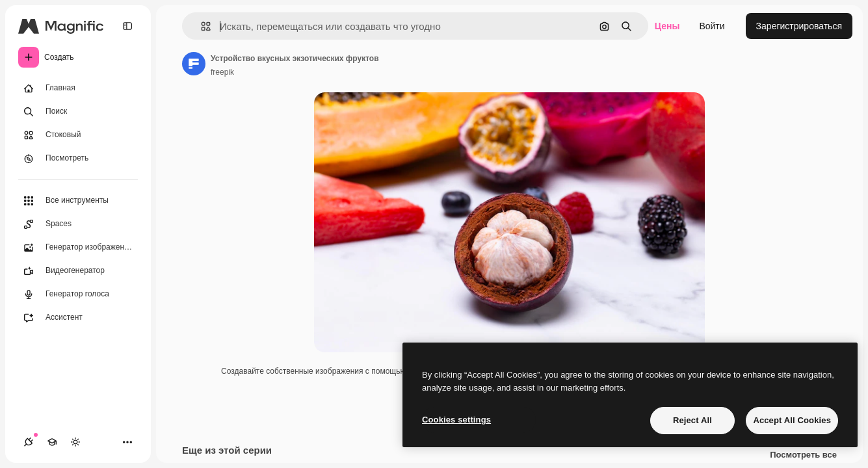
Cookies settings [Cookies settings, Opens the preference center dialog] (456, 420)
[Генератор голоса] (78, 294)
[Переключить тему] (75, 442)
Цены (667, 26)
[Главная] (78, 88)
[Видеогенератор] (78, 271)
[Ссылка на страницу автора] (194, 64)
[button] (201, 26)
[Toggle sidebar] (127, 26)
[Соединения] (29, 442)
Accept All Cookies (792, 420)
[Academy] (52, 442)
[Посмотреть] (78, 159)
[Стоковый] (78, 135)
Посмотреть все (803, 455)
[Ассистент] (78, 318)
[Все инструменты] (78, 201)
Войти (712, 26)
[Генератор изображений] (78, 248)
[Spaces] (78, 224)
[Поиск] (78, 112)
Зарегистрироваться (799, 26)
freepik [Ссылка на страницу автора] (222, 72)
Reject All (692, 420)
